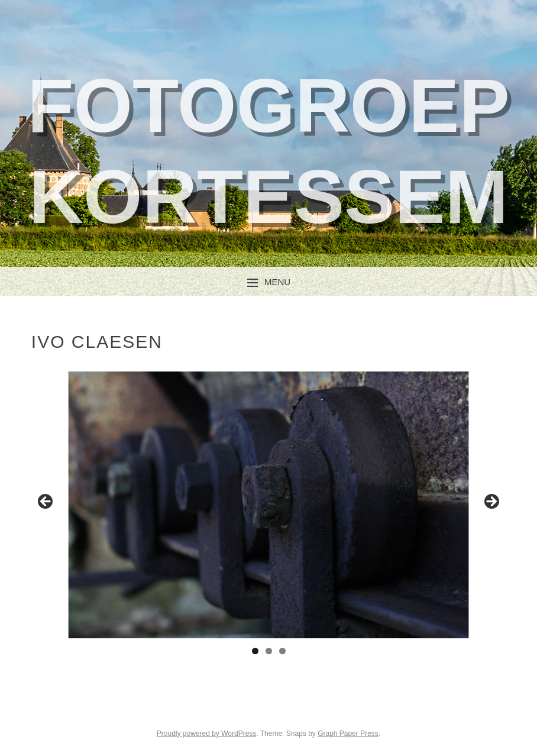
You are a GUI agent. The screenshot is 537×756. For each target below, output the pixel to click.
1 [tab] (255, 651)
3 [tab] (282, 651)
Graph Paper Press (348, 734)
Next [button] (491, 502)
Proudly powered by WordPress (207, 734)
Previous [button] (46, 502)
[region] (268, 505)
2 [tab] (269, 651)
